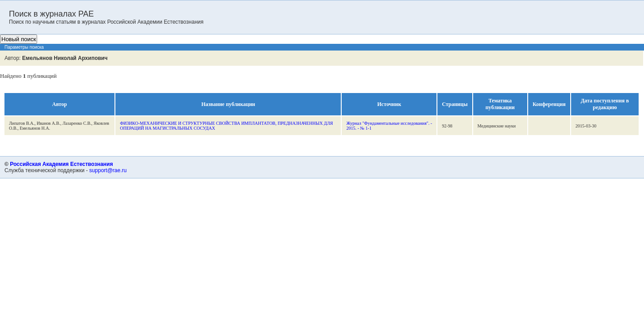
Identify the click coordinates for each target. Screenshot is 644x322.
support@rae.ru (108, 170)
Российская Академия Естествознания (61, 164)
